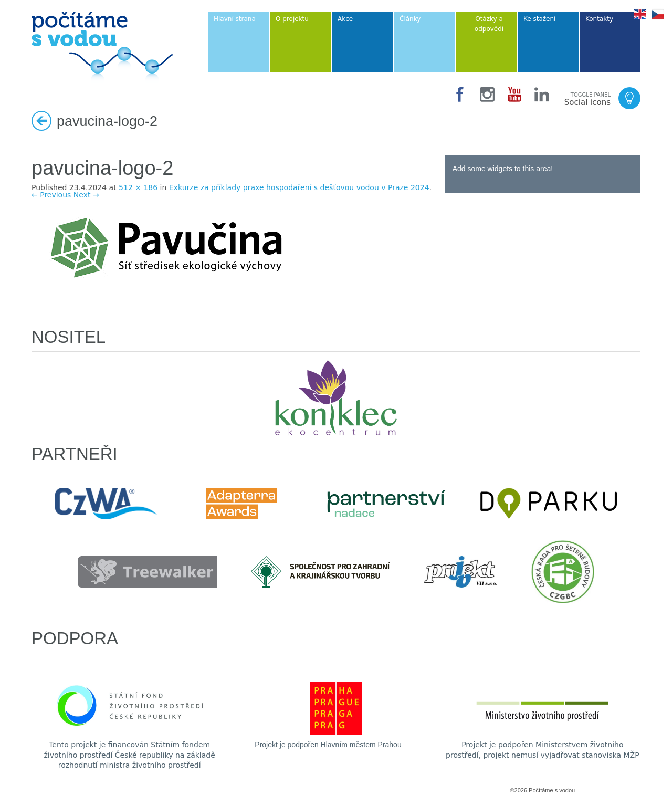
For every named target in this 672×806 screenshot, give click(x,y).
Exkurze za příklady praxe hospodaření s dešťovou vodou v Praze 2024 (299, 187)
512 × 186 (138, 187)
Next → (86, 195)
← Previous (51, 195)
